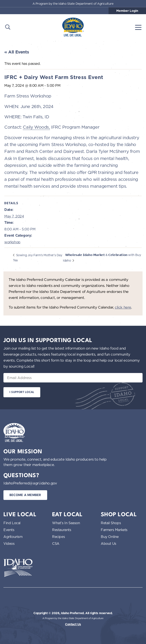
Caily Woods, (36, 127)
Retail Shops (111, 523)
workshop (12, 242)
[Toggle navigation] (138, 27)
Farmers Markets (114, 530)
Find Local (12, 523)
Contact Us (73, 624)
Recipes (58, 537)
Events (9, 530)
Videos (9, 544)
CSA (56, 544)
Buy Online (110, 537)
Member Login (127, 11)
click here (123, 307)
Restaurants (62, 530)
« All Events (17, 52)
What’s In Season (66, 523)
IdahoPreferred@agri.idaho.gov (30, 483)
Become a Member (25, 495)
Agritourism (13, 537)
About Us (109, 544)
